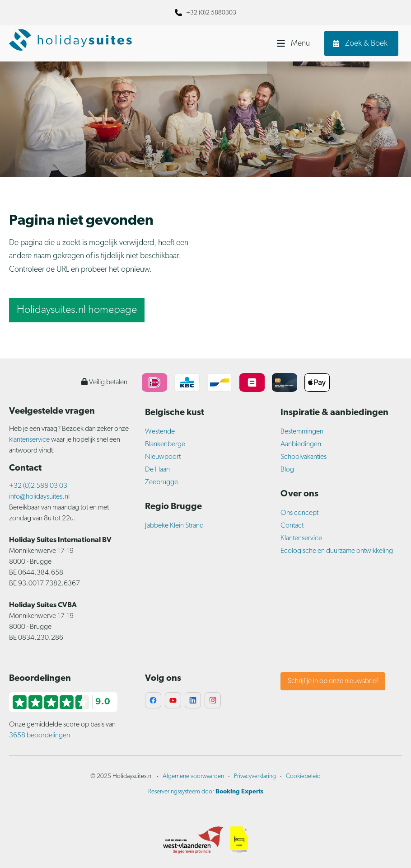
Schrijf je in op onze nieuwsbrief (333, 681)
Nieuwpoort (163, 457)
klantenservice (29, 440)
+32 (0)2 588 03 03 (38, 486)
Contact (292, 526)
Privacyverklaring (255, 776)
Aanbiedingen (301, 444)
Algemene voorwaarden (193, 776)
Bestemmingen (302, 432)
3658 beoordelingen (40, 736)
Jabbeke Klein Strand (174, 526)
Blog (287, 470)
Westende (160, 432)
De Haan (157, 470)
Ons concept (299, 513)
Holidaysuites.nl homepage (77, 310)
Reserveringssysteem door (206, 792)
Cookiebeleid (303, 776)
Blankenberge (165, 444)
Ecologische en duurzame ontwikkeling (337, 551)
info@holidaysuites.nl (39, 497)
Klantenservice (301, 538)
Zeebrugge (161, 482)
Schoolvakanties (304, 457)
